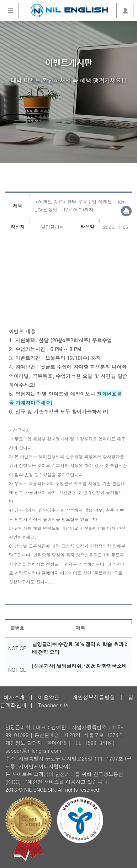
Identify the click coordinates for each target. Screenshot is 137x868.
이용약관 (49, 697)
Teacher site (53, 705)
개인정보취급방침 (94, 697)
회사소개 (14, 697)
